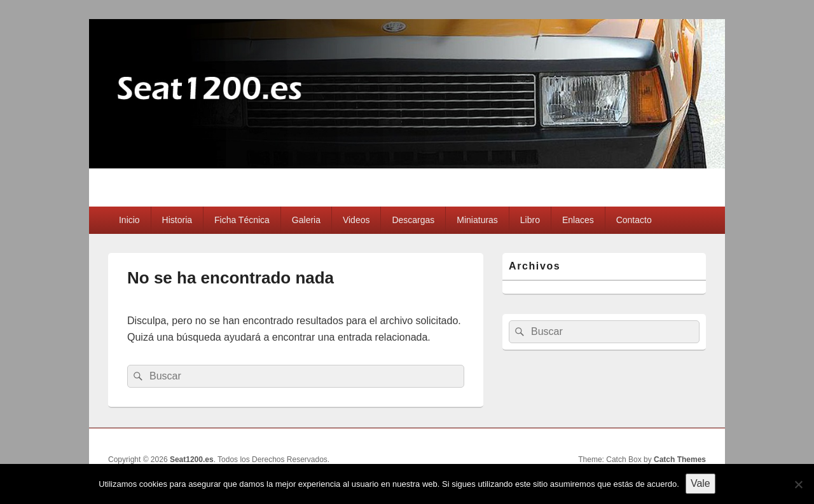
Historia (177, 220)
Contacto (634, 220)
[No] (798, 484)
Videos (356, 220)
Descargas (413, 220)
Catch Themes (680, 460)
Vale (700, 483)
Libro (530, 220)
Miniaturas (477, 220)
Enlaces (578, 220)
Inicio (129, 220)
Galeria (306, 220)
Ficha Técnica (242, 220)
